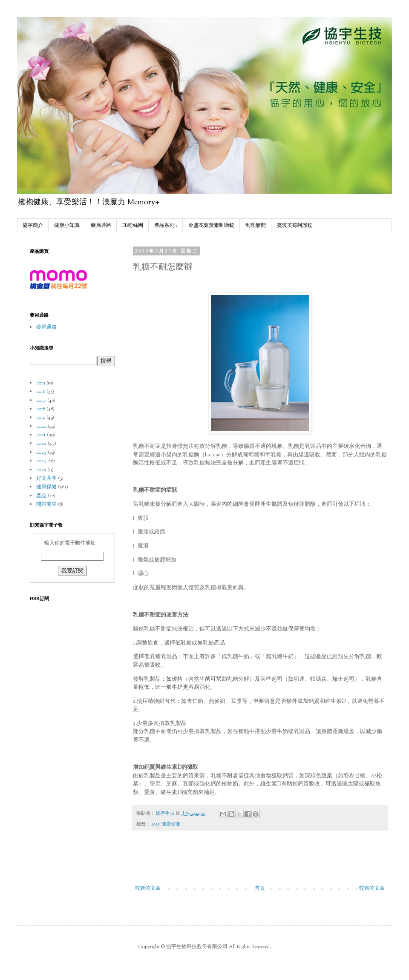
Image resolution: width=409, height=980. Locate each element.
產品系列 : (166, 226)
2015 (41, 383)
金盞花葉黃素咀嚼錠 (211, 226)
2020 (41, 427)
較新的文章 (148, 888)
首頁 (260, 888)
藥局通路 (101, 226)
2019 (41, 418)
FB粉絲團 (133, 226)
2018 (41, 409)
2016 (41, 392)
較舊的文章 (372, 888)
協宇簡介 (33, 226)
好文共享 (46, 479)
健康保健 (171, 824)
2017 (41, 401)
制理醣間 (256, 226)
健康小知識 (67, 226)
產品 (41, 496)
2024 (42, 461)
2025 (155, 824)
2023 (41, 453)
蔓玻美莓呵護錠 (295, 226)
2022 (41, 444)
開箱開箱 (46, 504)
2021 (41, 435)
